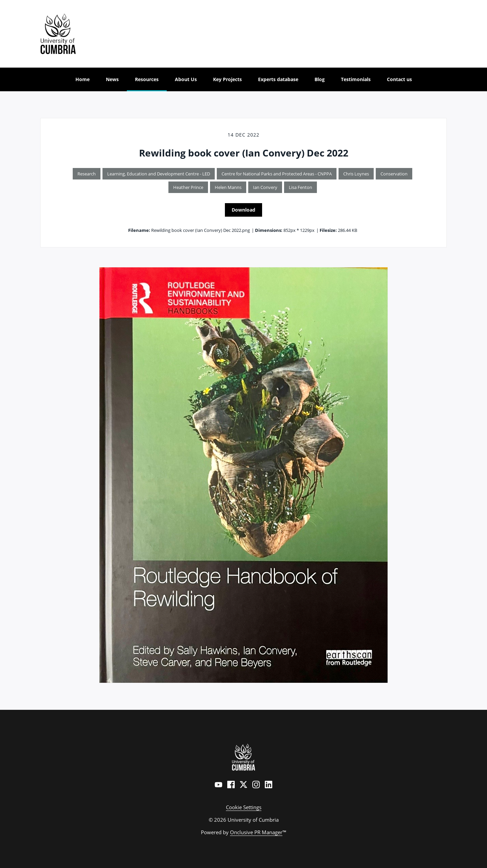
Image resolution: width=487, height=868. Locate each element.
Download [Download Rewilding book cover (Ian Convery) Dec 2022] (243, 210)
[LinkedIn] (269, 785)
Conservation (394, 174)
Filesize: (328, 230)
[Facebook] (231, 785)
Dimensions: (269, 230)
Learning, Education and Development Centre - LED (159, 174)
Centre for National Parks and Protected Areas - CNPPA (277, 174)
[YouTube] (218, 785)
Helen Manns (228, 187)
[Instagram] (256, 785)
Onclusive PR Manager (256, 832)
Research (87, 174)
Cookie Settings (244, 807)
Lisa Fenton (300, 187)
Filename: (139, 230)
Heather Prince (188, 187)
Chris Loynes (356, 174)
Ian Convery (265, 187)
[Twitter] (243, 785)
